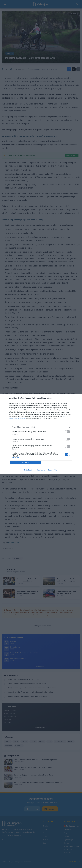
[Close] (78, 398)
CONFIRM (26, 462)
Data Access (41, 470)
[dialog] (41, 434)
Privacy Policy (53, 470)
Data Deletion (29, 470)
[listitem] (41, 427)
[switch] (67, 432)
